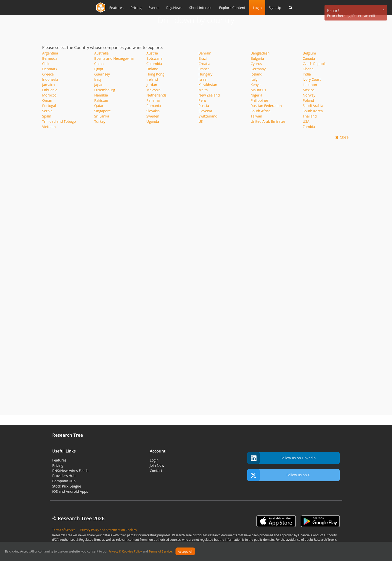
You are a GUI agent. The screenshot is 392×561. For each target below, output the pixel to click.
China (99, 64)
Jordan (152, 85)
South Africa (260, 111)
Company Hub (64, 481)
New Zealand (209, 95)
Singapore (102, 111)
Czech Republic (315, 64)
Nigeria (256, 95)
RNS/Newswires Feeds (70, 471)
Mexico (308, 90)
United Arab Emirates (268, 121)
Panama (153, 100)
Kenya (255, 85)
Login (257, 8)
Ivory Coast (312, 79)
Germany (258, 69)
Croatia (204, 64)
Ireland (152, 79)
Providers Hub (64, 476)
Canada (309, 58)
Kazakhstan (208, 85)
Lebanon (310, 85)
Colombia (154, 64)
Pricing (58, 465)
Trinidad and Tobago (59, 121)
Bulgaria (257, 58)
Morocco (49, 95)
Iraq (97, 79)
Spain (47, 116)
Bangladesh (260, 53)
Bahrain (205, 53)
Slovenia (205, 111)
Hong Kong (155, 74)
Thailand (310, 116)
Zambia (309, 127)
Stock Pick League (67, 486)
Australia (101, 53)
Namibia (101, 95)
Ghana (308, 69)
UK (201, 121)
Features (59, 460)
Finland (152, 69)
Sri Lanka (102, 116)
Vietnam (49, 127)
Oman (47, 100)
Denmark (50, 69)
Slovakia (153, 111)
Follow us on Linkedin (281, 458)
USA (306, 121)
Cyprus (256, 64)
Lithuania (50, 90)
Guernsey (102, 74)
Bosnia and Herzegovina (114, 58)
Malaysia (154, 90)
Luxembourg (105, 90)
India (307, 74)
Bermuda (50, 58)
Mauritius (258, 90)
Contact (156, 471)
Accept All (185, 551)
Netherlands (157, 95)
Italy (254, 79)
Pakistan (101, 100)
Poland (308, 100)
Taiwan (256, 116)
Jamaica (48, 85)
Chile (46, 64)
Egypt (99, 69)
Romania (154, 106)
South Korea (313, 111)
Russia (204, 106)
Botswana (154, 58)
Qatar (99, 106)
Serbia (47, 111)
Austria (152, 53)
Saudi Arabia (313, 106)
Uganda (153, 121)
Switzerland (208, 116)
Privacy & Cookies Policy (125, 552)
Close (344, 137)
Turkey (100, 121)
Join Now (157, 465)
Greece (48, 74)
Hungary (205, 74)
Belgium (309, 53)
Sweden (153, 116)
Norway (309, 95)
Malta (203, 90)
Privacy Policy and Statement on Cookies (108, 530)
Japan (99, 85)
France (204, 69)
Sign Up (275, 8)
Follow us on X (278, 475)
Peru (202, 100)
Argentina (50, 53)
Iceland (256, 74)
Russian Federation (266, 106)
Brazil (203, 58)
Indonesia (50, 79)
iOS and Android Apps (70, 491)
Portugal (49, 106)
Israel (203, 79)
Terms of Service (160, 552)
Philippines (259, 100)
